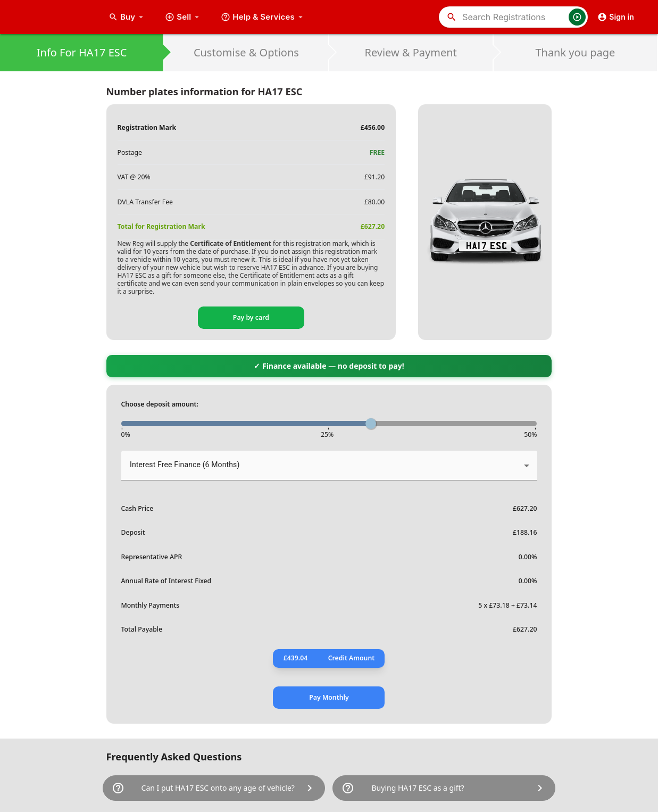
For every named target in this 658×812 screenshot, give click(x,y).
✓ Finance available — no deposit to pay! (329, 366)
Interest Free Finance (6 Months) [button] (185, 465)
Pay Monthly (329, 697)
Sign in (616, 17)
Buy (127, 17)
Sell (183, 17)
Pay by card (251, 317)
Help (263, 17)
